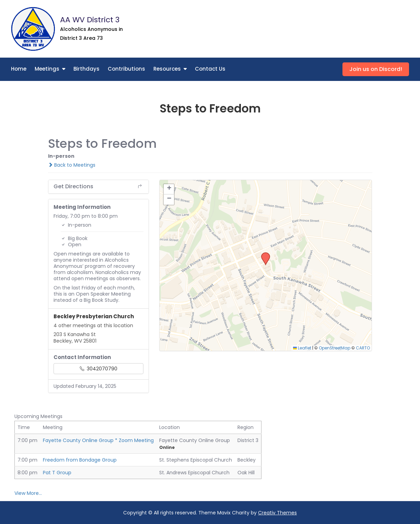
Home (19, 69)
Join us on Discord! (376, 69)
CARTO (363, 348)
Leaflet (302, 348)
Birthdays (86, 69)
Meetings (47, 69)
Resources (167, 69)
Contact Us (210, 69)
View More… (28, 493)
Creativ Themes (277, 513)
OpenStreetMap (335, 348)
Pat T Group (57, 473)
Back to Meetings (72, 165)
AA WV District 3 (90, 20)
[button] (263, 254)
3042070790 (98, 369)
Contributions (126, 69)
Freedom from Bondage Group (80, 460)
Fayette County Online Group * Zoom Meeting (98, 440)
